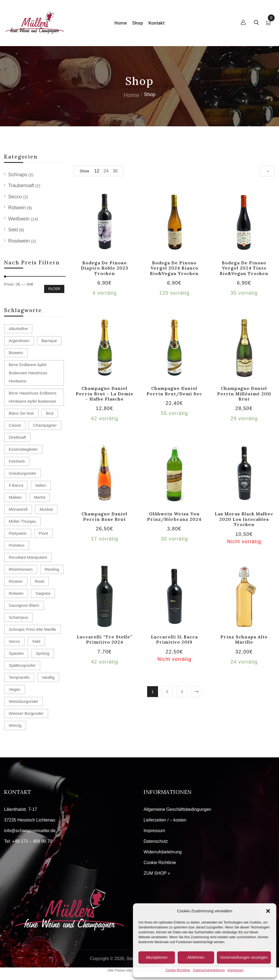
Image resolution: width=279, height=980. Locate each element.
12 (97, 171)
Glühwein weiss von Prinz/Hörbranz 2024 (174, 516)
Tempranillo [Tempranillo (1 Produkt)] (19, 677)
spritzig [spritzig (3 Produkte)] (43, 653)
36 (115, 171)
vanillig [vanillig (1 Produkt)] (48, 677)
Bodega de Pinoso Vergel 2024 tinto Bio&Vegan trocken (244, 268)
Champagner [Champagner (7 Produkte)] (45, 425)
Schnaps (18, 175)
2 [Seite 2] (167, 691)
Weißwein (19, 219)
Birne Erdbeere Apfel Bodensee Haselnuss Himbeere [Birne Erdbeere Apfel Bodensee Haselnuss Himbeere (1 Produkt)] (28, 373)
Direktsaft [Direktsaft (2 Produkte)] (17, 437)
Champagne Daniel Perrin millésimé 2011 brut (244, 394)
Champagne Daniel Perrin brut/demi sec (174, 391)
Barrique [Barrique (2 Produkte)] (49, 341)
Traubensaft (21, 186)
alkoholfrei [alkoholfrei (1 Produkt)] (18, 329)
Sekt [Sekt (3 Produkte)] (36, 641)
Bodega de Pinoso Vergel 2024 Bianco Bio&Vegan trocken (174, 268)
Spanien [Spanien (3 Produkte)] (16, 653)
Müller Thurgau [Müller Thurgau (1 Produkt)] (22, 521)
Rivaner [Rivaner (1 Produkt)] (16, 581)
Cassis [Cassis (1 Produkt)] (15, 425)
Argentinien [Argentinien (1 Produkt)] (19, 341)
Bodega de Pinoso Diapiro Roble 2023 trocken (105, 268)
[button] (268, 911)
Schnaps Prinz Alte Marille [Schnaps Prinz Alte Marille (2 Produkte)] (32, 629)
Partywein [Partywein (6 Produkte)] (18, 533)
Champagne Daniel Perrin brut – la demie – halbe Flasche (105, 394)
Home (132, 95)
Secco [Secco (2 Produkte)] (14, 641)
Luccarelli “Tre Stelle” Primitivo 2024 (105, 639)
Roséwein (19, 241)
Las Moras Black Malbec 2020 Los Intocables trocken (244, 519)
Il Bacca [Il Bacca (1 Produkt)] (16, 485)
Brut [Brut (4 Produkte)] (50, 413)
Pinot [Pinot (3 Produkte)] (43, 533)
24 (106, 171)
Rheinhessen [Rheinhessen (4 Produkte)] (21, 569)
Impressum (236, 970)
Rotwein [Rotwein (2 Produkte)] (16, 593)
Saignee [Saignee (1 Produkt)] (43, 593)
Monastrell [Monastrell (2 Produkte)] (18, 509)
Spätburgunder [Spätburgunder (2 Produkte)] (22, 665)
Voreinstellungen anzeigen (244, 957)
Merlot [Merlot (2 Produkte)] (40, 497)
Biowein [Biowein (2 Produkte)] (16, 353)
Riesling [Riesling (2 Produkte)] (52, 569)
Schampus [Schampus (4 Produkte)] (18, 617)
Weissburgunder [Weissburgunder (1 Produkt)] (24, 701)
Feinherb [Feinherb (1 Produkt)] (17, 461)
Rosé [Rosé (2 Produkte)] (40, 581)
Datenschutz (156, 841)
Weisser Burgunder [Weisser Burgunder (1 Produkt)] (26, 713)
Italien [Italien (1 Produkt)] (41, 485)
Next (196, 692)
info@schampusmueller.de (30, 831)
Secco (15, 197)
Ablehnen (196, 957)
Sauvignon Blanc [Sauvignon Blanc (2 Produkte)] (24, 605)
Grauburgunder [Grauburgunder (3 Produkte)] (23, 473)
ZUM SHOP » (157, 873)
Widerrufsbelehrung (163, 852)
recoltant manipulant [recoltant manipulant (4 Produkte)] (28, 557)
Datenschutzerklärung (209, 970)
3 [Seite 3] (182, 691)
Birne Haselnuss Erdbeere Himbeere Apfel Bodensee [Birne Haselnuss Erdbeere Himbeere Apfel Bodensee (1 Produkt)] (33, 397)
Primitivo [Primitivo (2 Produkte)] (17, 545)
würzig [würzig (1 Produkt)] (15, 725)
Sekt (13, 230)
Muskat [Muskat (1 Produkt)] (46, 509)
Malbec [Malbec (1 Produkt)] (15, 497)
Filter (54, 289)
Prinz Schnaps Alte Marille (244, 639)
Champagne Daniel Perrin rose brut (104, 516)
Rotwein (17, 208)
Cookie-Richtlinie (178, 970)
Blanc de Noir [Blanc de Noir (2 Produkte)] (21, 413)
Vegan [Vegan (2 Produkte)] (15, 689)
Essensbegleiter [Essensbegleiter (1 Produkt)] (23, 449)
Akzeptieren (157, 957)
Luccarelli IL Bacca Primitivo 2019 (174, 639)
